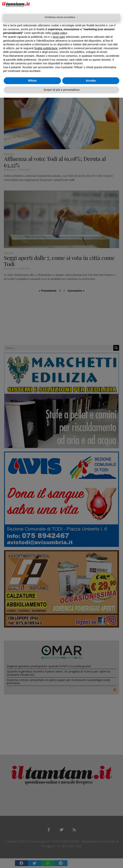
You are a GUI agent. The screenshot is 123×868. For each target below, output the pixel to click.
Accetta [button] (91, 81)
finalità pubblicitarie (46, 48)
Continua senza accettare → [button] (61, 17)
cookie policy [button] (59, 33)
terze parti (59, 37)
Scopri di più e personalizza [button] (61, 90)
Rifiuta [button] (32, 81)
